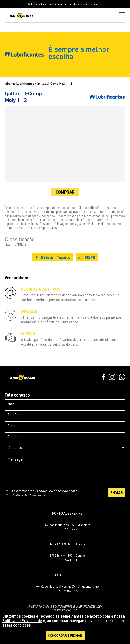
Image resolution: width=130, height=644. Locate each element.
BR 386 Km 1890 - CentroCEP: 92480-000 (67, 558)
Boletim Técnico (53, 257)
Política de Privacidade (29, 495)
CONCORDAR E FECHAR (65, 636)
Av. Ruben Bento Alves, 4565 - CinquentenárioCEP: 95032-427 (67, 588)
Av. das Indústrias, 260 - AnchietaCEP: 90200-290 (67, 527)
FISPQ (87, 257)
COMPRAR (65, 192)
